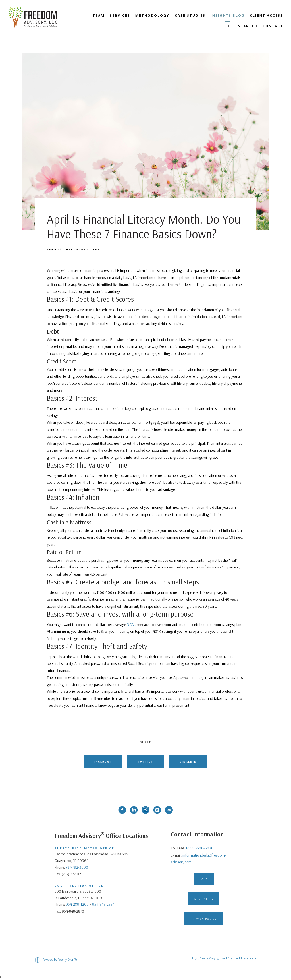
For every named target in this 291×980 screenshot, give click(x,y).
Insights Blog (228, 15)
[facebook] (122, 810)
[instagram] (157, 810)
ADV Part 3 (204, 899)
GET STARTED (243, 26)
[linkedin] (134, 810)
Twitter (145, 762)
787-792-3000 (77, 867)
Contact (273, 26)
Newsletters (88, 249)
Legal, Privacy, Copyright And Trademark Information (224, 958)
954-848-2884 (103, 904)
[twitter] (145, 810)
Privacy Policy (204, 919)
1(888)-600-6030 (199, 848)
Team (99, 15)
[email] (169, 810)
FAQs (204, 879)
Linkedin (188, 762)
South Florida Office (79, 886)
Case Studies (190, 15)
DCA (130, 625)
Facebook (103, 762)
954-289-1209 (77, 904)
